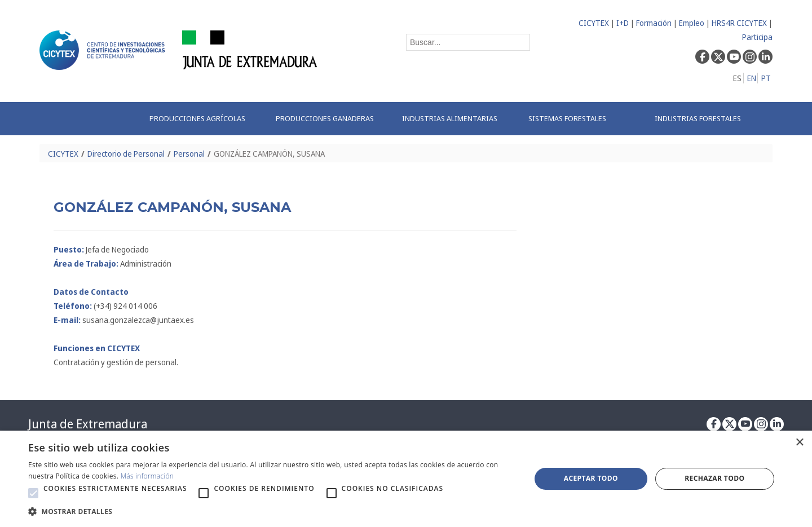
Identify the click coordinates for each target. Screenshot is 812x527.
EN (752, 78)
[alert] (406, 479)
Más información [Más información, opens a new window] (147, 476)
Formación (654, 23)
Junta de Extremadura (88, 424)
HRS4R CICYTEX (739, 23)
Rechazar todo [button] (714, 478)
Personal (189, 154)
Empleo (692, 23)
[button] (33, 493)
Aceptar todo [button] (591, 478)
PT (766, 78)
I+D (623, 23)
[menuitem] (201, 119)
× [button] (799, 443)
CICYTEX (594, 23)
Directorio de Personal (126, 154)
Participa (757, 37)
